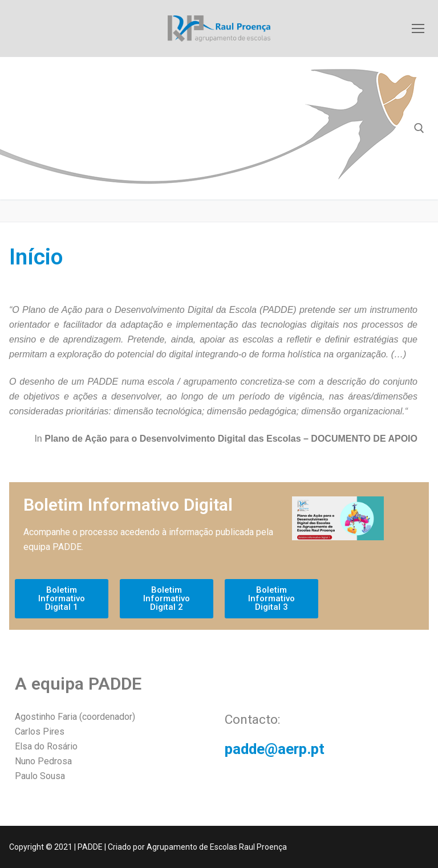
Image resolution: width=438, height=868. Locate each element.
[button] (62, 599)
